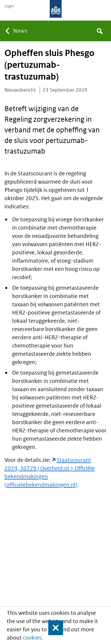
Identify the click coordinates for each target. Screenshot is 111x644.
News (20, 31)
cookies (32, 638)
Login (9, 6)
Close (53, 628)
